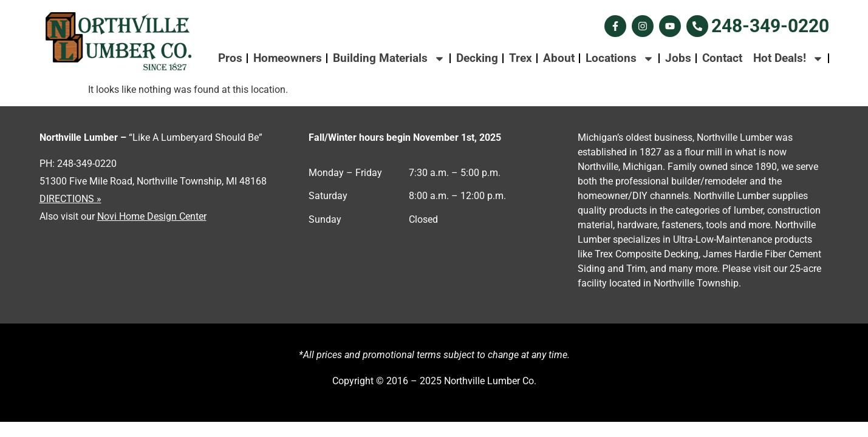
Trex (521, 58)
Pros (230, 58)
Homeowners (288, 58)
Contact (722, 58)
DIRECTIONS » (70, 199)
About (559, 58)
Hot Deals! (788, 59)
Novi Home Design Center (152, 216)
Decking (477, 58)
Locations (620, 59)
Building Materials (389, 59)
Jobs (678, 58)
